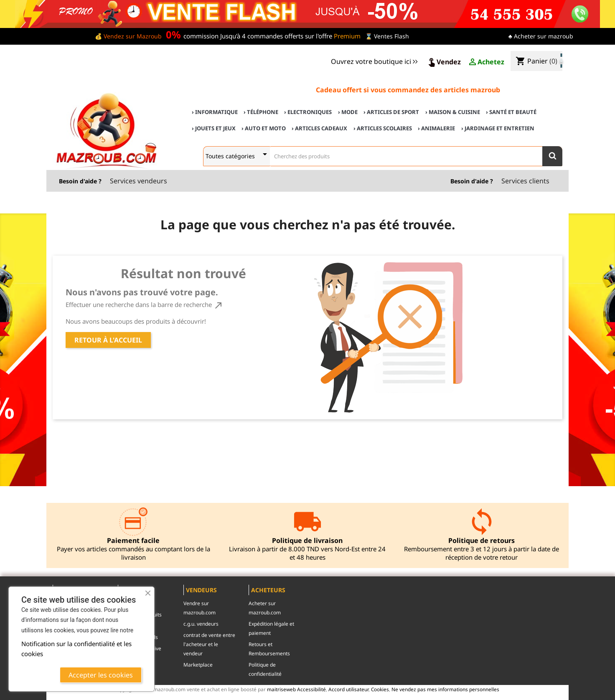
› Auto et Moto (264, 128)
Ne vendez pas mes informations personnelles (445, 689)
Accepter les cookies (101, 675)
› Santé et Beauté (511, 112)
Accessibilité (311, 689)
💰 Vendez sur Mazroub (128, 36)
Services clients (525, 181)
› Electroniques (308, 112)
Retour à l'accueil (108, 340)
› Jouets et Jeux (214, 128)
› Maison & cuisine (453, 112)
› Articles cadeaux (319, 128)
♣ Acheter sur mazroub (541, 36)
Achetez (486, 62)
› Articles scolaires (383, 128)
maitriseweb (281, 689)
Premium (347, 36)
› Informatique (215, 112)
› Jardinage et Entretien (498, 128)
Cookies (380, 689)
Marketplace (198, 665)
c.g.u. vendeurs (201, 624)
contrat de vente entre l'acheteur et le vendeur (209, 644)
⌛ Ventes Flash (387, 36)
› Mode (348, 112)
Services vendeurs (139, 181)
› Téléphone (261, 112)
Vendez (444, 62)
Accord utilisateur (348, 689)
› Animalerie (436, 128)
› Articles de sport (391, 112)
